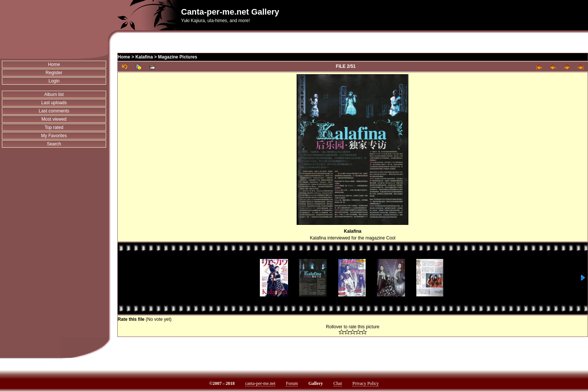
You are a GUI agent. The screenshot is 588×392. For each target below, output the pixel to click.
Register (54, 73)
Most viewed (54, 119)
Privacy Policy (366, 383)
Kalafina (144, 57)
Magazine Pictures (178, 57)
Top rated (54, 127)
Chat (338, 383)
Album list (54, 94)
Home (54, 64)
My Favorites (54, 136)
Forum (292, 383)
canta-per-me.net (260, 383)
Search (54, 144)
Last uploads (54, 103)
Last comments (54, 111)
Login (54, 81)
